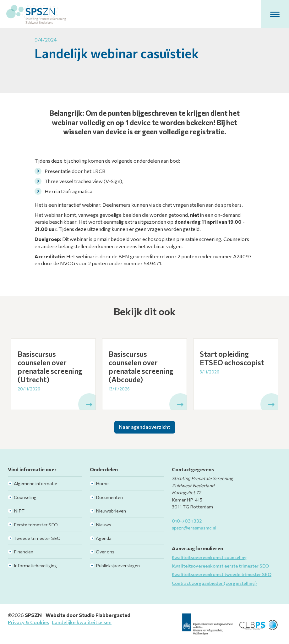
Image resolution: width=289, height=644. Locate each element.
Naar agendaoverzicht (145, 427)
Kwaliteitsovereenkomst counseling (209, 557)
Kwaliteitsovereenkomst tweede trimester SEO (222, 574)
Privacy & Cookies (28, 622)
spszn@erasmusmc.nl (194, 528)
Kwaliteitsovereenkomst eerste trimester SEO (220, 566)
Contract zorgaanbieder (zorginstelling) (214, 583)
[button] (275, 14)
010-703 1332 (187, 521)
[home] (36, 14)
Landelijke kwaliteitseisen (82, 622)
